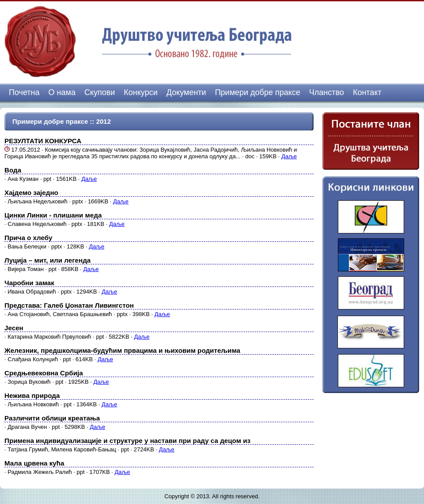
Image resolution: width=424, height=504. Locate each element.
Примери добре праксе (258, 92)
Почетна (24, 92)
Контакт (367, 92)
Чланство (327, 92)
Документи (186, 92)
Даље (289, 156)
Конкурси (140, 92)
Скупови (100, 92)
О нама (62, 92)
